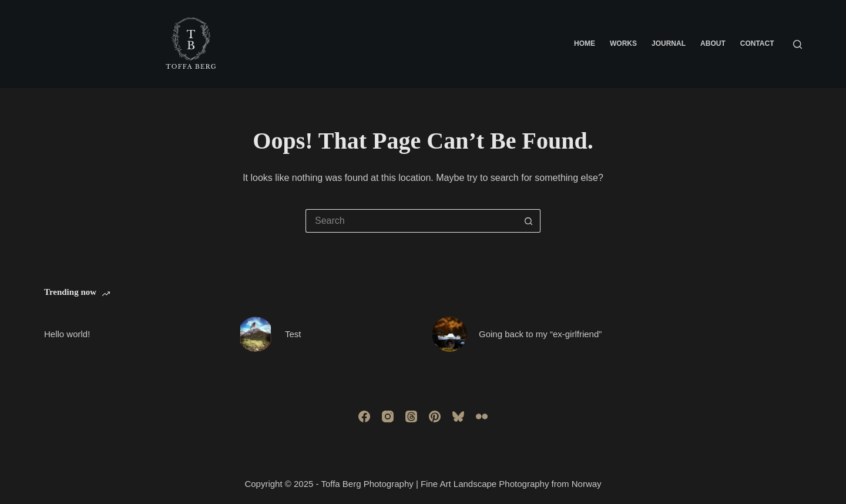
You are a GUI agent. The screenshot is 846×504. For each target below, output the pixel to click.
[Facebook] (364, 416)
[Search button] (529, 221)
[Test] (256, 334)
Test (293, 334)
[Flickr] (482, 416)
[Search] (798, 44)
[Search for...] (411, 221)
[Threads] (411, 416)
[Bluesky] (458, 416)
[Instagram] (388, 416)
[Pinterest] (435, 416)
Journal (669, 43)
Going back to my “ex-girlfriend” (540, 334)
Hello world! (67, 334)
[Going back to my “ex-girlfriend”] (449, 334)
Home (585, 43)
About (713, 43)
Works (623, 43)
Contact (757, 43)
